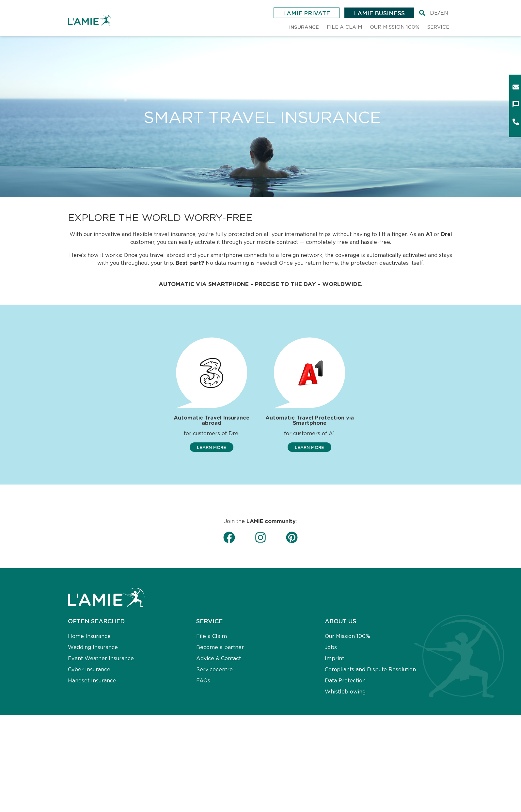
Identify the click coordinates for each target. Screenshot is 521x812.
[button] (212, 447)
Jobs (331, 647)
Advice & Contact (219, 658)
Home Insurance (89, 636)
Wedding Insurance (93, 647)
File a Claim (212, 636)
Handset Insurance (92, 681)
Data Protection (345, 681)
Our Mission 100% (347, 636)
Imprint (334, 658)
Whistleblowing (345, 692)
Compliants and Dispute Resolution (370, 669)
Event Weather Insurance (101, 658)
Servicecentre (214, 669)
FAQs (203, 681)
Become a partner (220, 647)
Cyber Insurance (89, 669)
